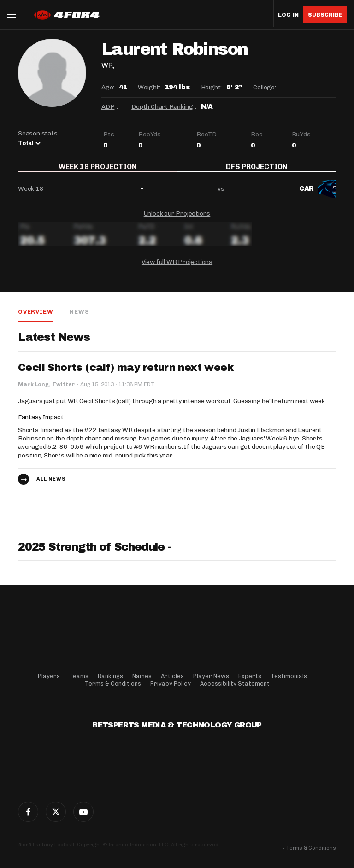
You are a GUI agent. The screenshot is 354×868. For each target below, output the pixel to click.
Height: (212, 87)
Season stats (38, 133)
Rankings (110, 676)
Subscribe (325, 15)
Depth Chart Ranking (162, 107)
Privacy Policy (171, 683)
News (79, 318)
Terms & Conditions (113, 683)
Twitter (56, 812)
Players (49, 676)
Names (142, 676)
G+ (83, 812)
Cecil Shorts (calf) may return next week (126, 374)
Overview (35, 318)
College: (264, 87)
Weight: (149, 87)
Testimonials (289, 676)
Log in (288, 15)
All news (51, 485)
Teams (79, 676)
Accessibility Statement (235, 683)
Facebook (28, 812)
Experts (250, 676)
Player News (211, 676)
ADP (108, 107)
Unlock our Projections (177, 220)
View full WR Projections (177, 268)
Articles (172, 676)
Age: (108, 87)
